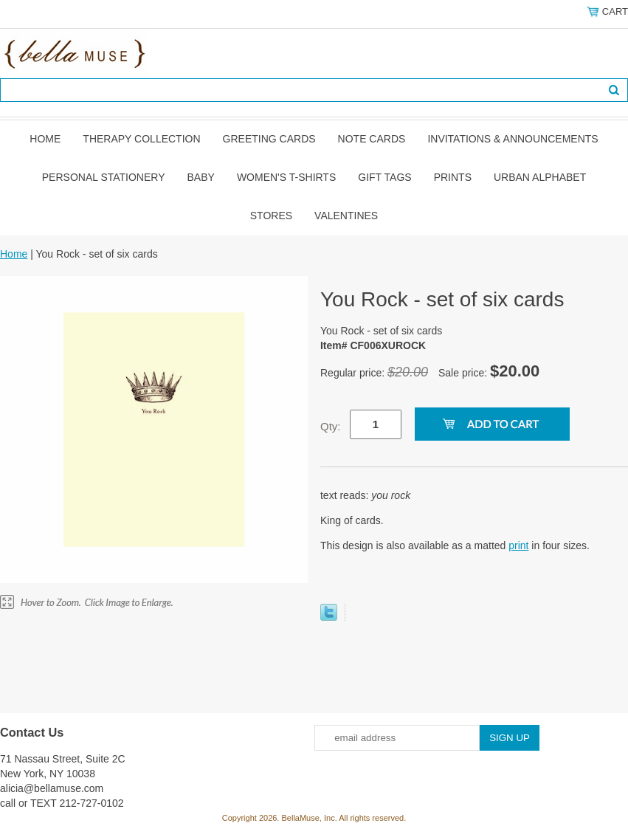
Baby (201, 177)
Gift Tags (384, 177)
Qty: (331, 426)
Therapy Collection (141, 139)
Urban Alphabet (540, 177)
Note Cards (372, 139)
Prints (453, 177)
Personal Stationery (104, 177)
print (518, 545)
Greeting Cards (269, 139)
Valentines (346, 216)
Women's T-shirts (286, 177)
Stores (271, 216)
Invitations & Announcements (513, 139)
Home (45, 139)
